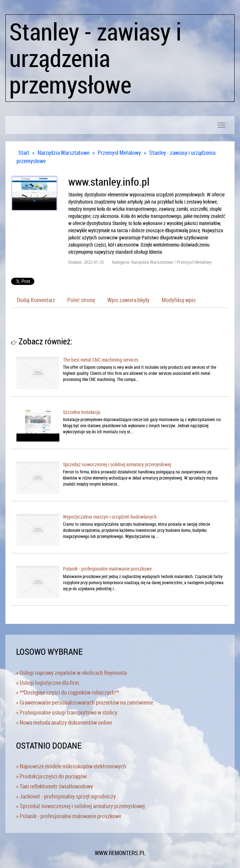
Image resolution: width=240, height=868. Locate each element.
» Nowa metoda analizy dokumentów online (64, 722)
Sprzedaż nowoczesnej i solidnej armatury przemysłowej (117, 464)
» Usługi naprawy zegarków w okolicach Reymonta (71, 673)
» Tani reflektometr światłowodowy (55, 786)
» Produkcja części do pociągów (51, 776)
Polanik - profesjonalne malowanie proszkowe (107, 569)
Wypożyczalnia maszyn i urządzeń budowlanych (110, 517)
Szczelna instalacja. (82, 412)
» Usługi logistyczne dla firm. (48, 683)
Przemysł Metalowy (119, 153)
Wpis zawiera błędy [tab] (128, 300)
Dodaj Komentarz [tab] (36, 300)
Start (24, 153)
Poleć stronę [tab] (81, 300)
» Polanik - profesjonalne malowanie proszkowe (69, 816)
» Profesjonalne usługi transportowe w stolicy (67, 712)
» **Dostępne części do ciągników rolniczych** (68, 692)
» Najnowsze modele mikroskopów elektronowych (71, 766)
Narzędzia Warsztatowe (63, 153)
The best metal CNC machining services (101, 360)
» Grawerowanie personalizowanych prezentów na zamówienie (85, 702)
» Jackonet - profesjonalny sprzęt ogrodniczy (66, 796)
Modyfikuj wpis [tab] (179, 300)
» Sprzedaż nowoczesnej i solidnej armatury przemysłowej (80, 806)
